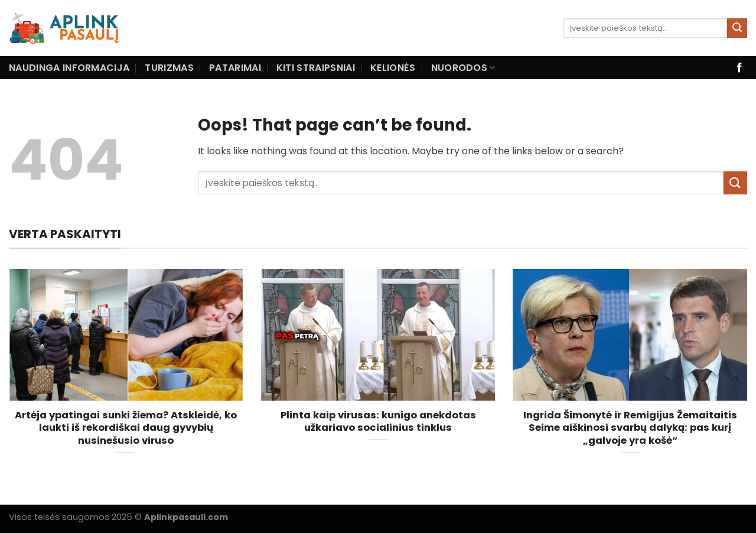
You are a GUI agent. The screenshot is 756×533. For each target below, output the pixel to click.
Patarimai (235, 68)
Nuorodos (463, 68)
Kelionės (393, 68)
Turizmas (169, 68)
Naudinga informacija (69, 68)
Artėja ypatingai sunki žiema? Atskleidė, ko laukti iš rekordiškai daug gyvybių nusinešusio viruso (126, 428)
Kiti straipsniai (316, 68)
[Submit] (737, 28)
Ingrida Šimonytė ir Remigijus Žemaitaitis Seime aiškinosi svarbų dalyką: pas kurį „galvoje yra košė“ (630, 428)
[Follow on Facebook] (739, 68)
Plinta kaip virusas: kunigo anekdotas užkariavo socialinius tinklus (378, 422)
